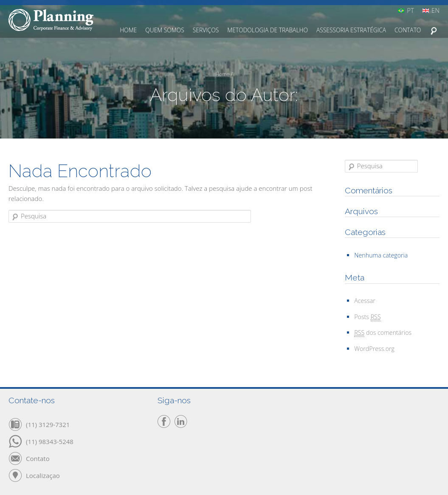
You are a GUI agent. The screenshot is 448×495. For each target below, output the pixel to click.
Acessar (365, 301)
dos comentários (383, 333)
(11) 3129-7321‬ (48, 424)
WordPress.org (374, 349)
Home (222, 74)
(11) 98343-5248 (50, 441)
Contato (38, 458)
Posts (367, 317)
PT (410, 10)
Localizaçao (43, 475)
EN (435, 10)
